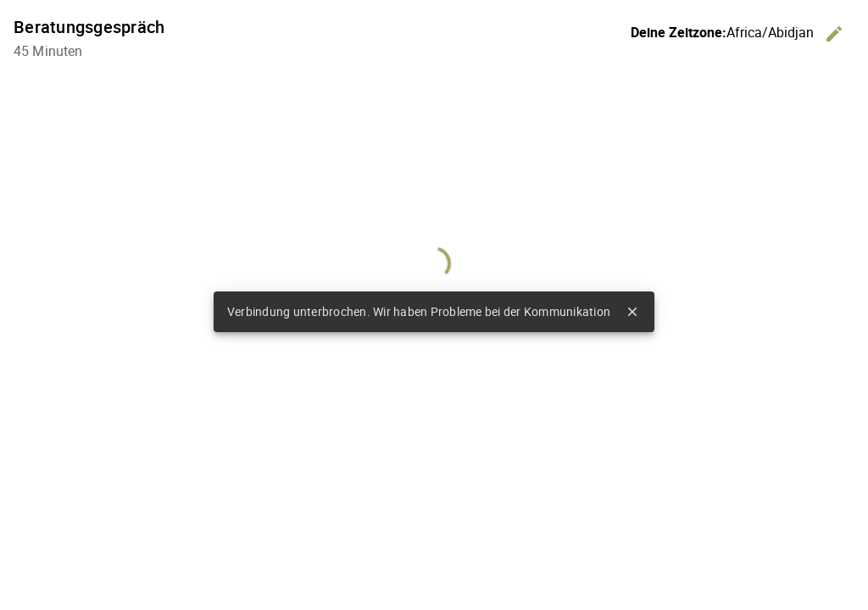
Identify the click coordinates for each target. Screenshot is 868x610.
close (632, 312)
